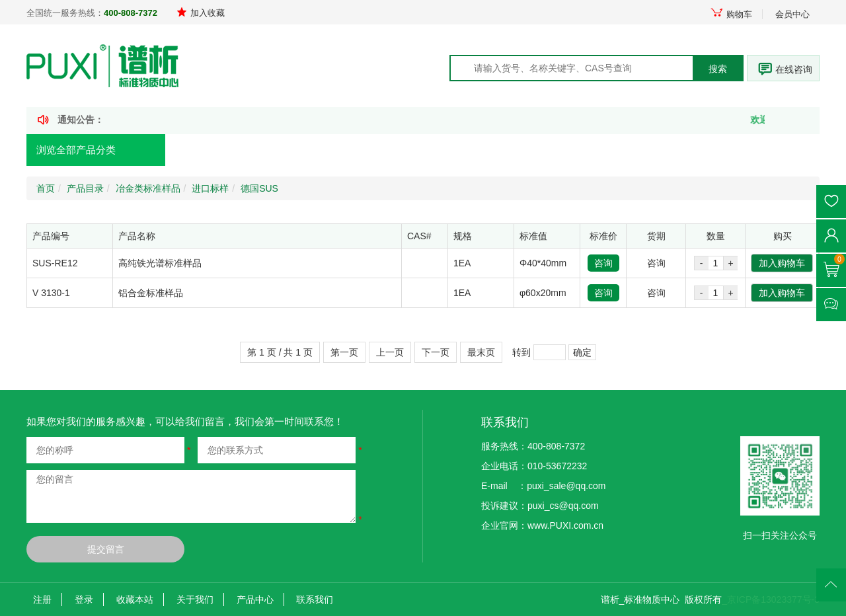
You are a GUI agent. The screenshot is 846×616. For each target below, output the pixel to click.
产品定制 (289, 150)
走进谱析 (579, 150)
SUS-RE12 (55, 263)
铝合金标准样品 (151, 293)
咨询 (603, 263)
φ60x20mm (543, 293)
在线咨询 (794, 69)
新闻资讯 (386, 150)
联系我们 (315, 599)
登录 (84, 599)
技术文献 (482, 150)
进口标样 (210, 188)
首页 (200, 150)
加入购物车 (782, 263)
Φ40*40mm (543, 263)
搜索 (718, 69)
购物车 (731, 14)
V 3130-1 (51, 293)
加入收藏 (201, 13)
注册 (42, 599)
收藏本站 (135, 599)
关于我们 (195, 599)
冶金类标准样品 (148, 188)
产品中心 (255, 599)
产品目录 (85, 188)
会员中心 (792, 14)
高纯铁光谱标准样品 (160, 263)
